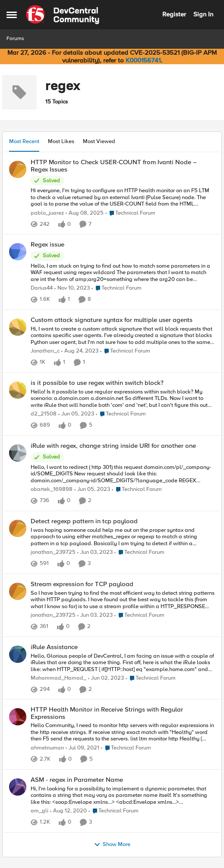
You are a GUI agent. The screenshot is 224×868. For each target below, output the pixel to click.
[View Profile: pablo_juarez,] (18, 169)
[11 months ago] (85, 213)
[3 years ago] (76, 414)
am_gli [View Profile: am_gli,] (39, 811)
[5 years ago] (82, 748)
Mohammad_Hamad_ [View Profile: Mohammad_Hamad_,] (58, 678)
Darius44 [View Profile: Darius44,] (42, 289)
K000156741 (143, 60)
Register (174, 14)
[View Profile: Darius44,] (18, 252)
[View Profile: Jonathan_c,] (18, 327)
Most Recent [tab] (24, 141)
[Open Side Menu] (12, 15)
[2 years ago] (72, 289)
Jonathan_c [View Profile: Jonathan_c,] (45, 351)
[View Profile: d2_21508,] (18, 390)
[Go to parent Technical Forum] (130, 213)
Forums (15, 39)
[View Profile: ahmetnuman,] (18, 717)
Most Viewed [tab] (99, 141)
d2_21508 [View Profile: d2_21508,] (44, 414)
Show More (112, 845)
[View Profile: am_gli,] (18, 787)
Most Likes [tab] (61, 141)
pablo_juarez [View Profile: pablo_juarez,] (47, 213)
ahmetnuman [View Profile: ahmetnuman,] (47, 748)
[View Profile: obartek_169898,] (18, 453)
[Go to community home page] (63, 15)
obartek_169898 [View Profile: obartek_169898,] (52, 489)
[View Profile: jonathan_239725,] (18, 528)
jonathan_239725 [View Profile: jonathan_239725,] (53, 552)
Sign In (203, 14)
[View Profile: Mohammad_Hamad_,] (18, 654)
